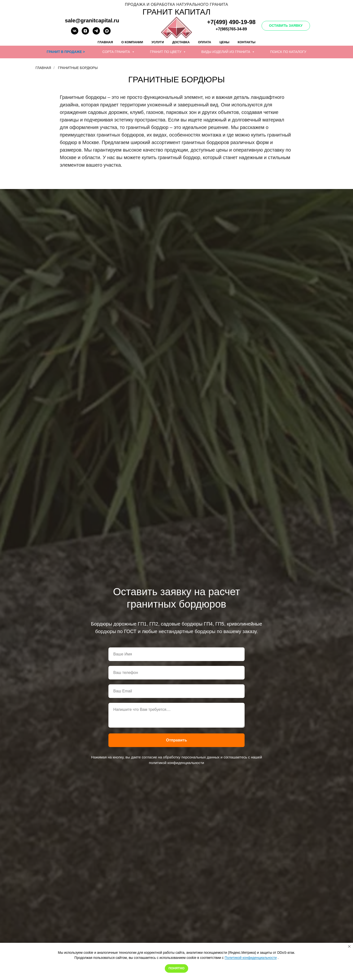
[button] (286, 26)
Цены (224, 42)
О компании (132, 42)
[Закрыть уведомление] (349, 946)
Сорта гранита (117, 52)
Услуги (158, 42)
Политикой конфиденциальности (251, 958)
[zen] (85, 33)
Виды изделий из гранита (226, 52)
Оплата (205, 42)
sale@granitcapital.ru (92, 21)
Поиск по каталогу (288, 52)
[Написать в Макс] (107, 33)
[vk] (75, 33)
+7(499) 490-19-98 (231, 22)
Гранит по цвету (166, 52)
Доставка (181, 42)
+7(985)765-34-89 (231, 29)
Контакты (247, 42)
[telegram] (96, 33)
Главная (105, 42)
